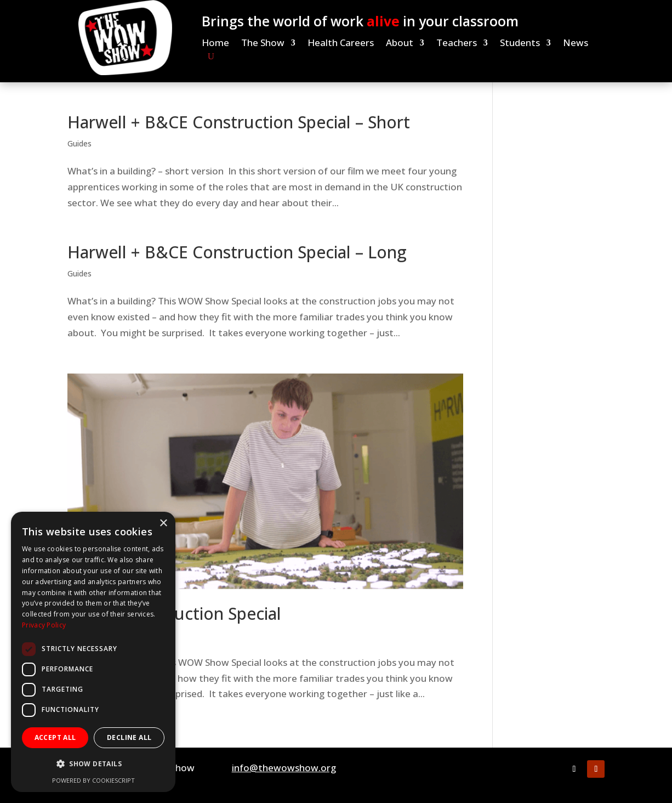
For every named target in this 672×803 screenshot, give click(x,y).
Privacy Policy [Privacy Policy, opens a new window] (44, 625)
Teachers (457, 44)
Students (520, 44)
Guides (79, 143)
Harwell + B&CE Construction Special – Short (239, 122)
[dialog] (93, 652)
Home (215, 44)
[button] (93, 764)
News (576, 44)
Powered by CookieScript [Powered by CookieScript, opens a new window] (93, 780)
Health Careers (341, 44)
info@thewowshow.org (284, 768)
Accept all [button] (55, 737)
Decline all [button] (129, 737)
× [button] (163, 524)
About (400, 44)
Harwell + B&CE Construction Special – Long (237, 252)
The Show (263, 44)
